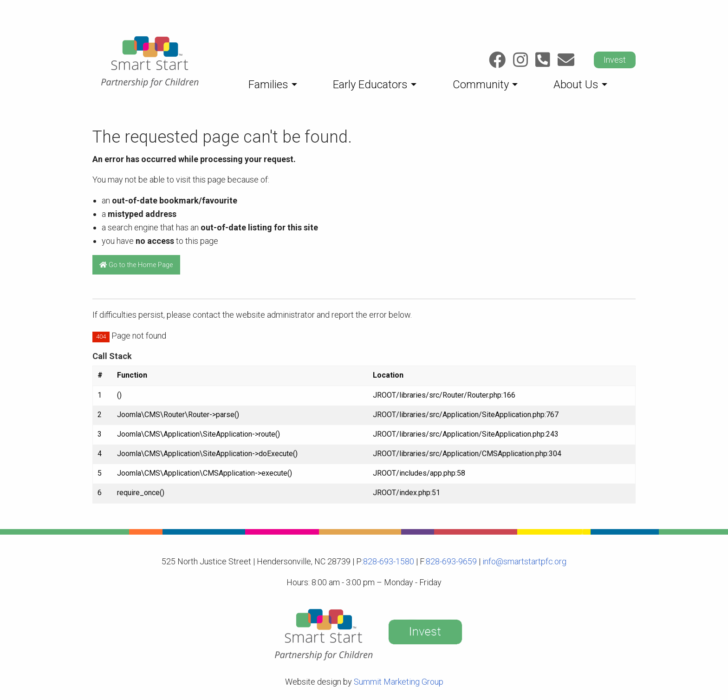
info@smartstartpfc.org (523, 561)
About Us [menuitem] (576, 85)
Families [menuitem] (268, 85)
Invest (615, 60)
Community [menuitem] (481, 85)
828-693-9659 (451, 561)
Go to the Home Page (136, 265)
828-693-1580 (389, 561)
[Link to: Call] (543, 60)
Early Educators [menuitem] (370, 85)
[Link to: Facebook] (497, 60)
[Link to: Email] (566, 60)
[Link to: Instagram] (520, 60)
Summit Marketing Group (399, 682)
